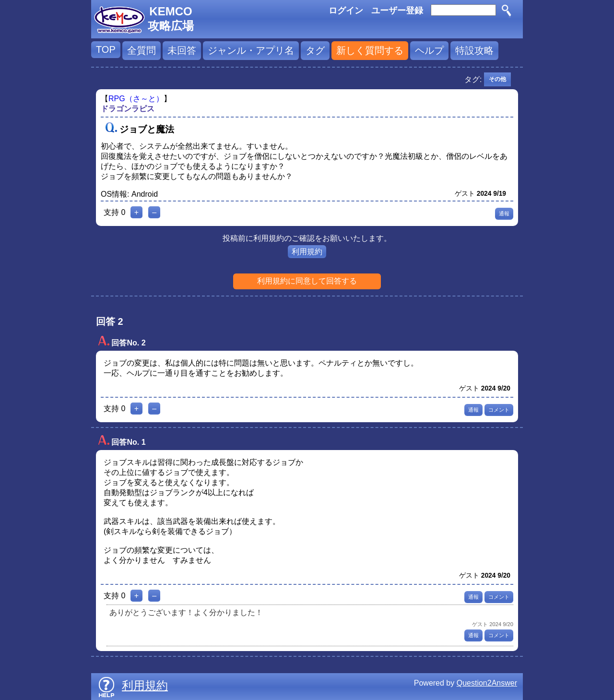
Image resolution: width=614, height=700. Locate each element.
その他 (497, 79)
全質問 (142, 50)
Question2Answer (487, 683)
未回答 (182, 50)
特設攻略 (474, 50)
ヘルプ (429, 50)
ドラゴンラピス (128, 109)
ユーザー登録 (397, 11)
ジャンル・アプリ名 (251, 50)
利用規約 (307, 252)
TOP (106, 49)
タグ (315, 50)
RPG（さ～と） (136, 99)
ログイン (346, 11)
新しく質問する (370, 50)
